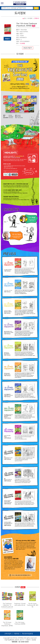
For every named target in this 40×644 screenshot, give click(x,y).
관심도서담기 (28, 48)
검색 (36, 8)
